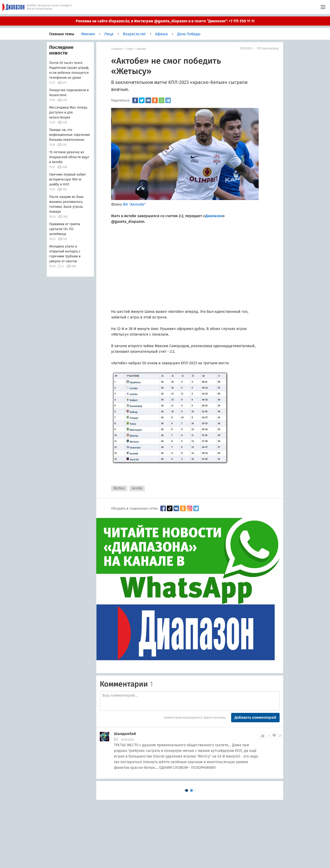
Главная (117, 49)
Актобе (142, 49)
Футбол (119, 488)
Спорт (130, 49)
